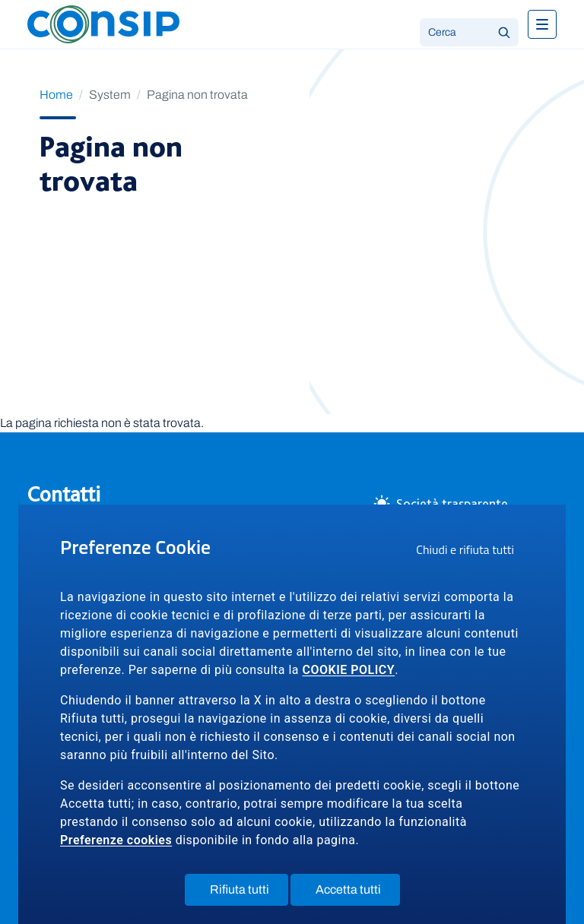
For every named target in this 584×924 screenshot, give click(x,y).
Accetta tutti (358, 893)
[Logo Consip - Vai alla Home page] (103, 23)
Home (56, 95)
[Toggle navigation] (542, 24)
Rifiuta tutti (249, 893)
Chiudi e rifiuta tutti (470, 552)
